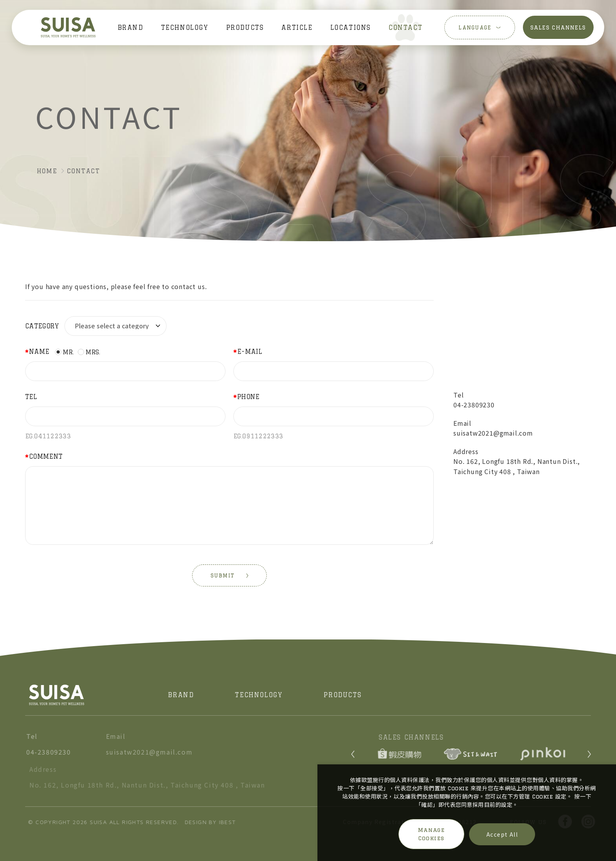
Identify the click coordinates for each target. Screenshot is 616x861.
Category (42, 326)
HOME (47, 171)
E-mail (250, 352)
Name (39, 352)
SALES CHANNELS (559, 27)
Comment (46, 456)
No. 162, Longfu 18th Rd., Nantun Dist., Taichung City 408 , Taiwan (517, 467)
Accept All (502, 834)
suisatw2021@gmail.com (493, 433)
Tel (31, 397)
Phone (248, 397)
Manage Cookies (431, 834)
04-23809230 (474, 405)
